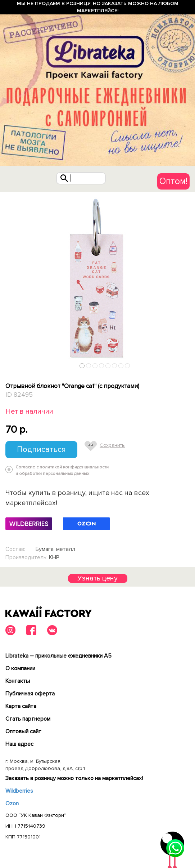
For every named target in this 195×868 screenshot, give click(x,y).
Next (187, 364)
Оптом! (173, 181)
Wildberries (19, 791)
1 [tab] (82, 366)
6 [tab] (115, 366)
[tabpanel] (97, 282)
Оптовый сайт (23, 731)
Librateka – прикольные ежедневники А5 (58, 656)
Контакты (18, 681)
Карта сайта (21, 706)
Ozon (12, 804)
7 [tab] (121, 366)
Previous (8, 364)
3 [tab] (95, 366)
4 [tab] (102, 366)
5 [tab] (108, 366)
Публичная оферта (30, 694)
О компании (20, 668)
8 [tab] (128, 366)
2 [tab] (89, 366)
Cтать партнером (28, 719)
